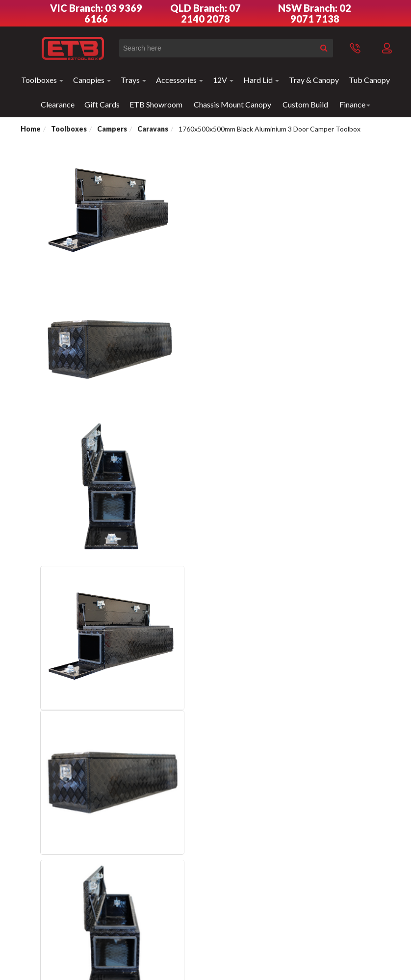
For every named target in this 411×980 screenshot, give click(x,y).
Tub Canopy (369, 80)
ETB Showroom (156, 104)
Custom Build (305, 104)
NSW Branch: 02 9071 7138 (315, 13)
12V (223, 80)
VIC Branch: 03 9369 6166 (96, 13)
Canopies (92, 80)
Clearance (58, 104)
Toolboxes (42, 80)
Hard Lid (261, 80)
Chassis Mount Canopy (232, 104)
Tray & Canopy (314, 80)
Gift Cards (102, 104)
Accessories (180, 80)
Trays (133, 80)
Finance (355, 104)
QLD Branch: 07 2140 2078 (205, 13)
